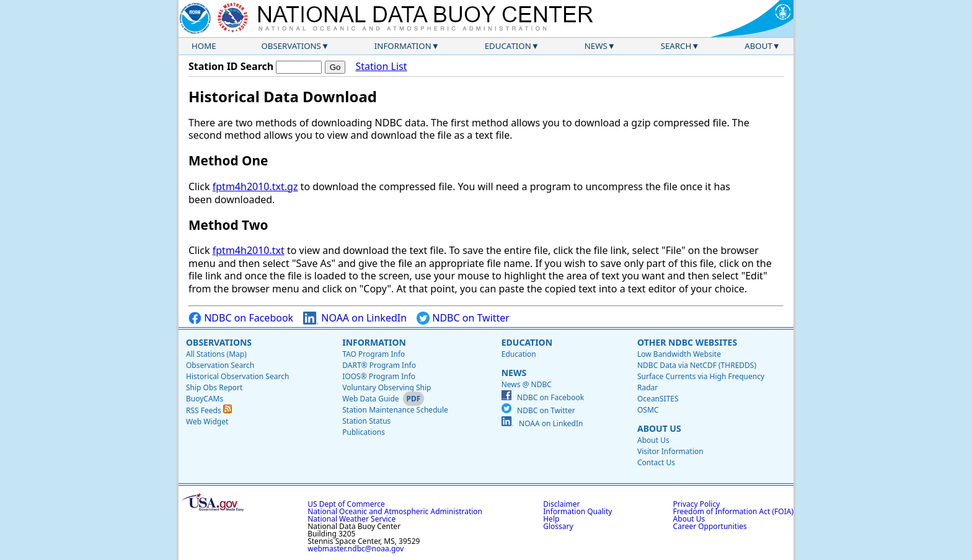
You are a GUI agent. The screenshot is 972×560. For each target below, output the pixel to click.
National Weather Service (351, 519)
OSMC (648, 410)
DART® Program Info (379, 365)
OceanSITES (658, 399)
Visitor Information (670, 451)
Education (508, 46)
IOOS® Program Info (379, 376)
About (758, 46)
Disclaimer (561, 504)
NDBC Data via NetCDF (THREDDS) (697, 365)
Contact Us (656, 462)
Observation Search (220, 365)
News (596, 46)
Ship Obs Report (214, 387)
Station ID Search (231, 66)
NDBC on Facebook (241, 318)
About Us (659, 428)
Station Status (366, 421)
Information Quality (577, 511)
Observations (291, 46)
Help (551, 519)
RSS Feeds (209, 410)
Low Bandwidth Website (679, 354)
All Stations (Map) (216, 354)
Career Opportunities (710, 526)
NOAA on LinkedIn (355, 318)
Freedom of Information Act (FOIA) (733, 511)
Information (403, 46)
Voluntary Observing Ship (387, 387)
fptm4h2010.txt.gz (255, 186)
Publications (364, 432)
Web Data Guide (370, 399)
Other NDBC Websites (687, 342)
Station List (381, 67)
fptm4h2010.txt (249, 250)
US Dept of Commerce (346, 504)
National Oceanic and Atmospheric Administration (395, 511)
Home (204, 46)
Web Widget (207, 422)
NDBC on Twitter (463, 318)
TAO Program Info (373, 354)
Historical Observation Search (237, 376)
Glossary (558, 526)
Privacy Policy (697, 504)
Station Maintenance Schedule (395, 410)
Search (676, 46)
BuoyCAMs (205, 399)
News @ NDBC (527, 384)
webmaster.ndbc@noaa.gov (356, 549)
